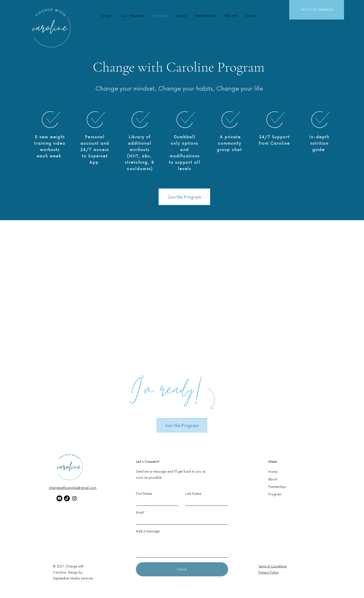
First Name (144, 494)
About (273, 479)
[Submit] (182, 569)
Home (273, 472)
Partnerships (277, 487)
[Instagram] (74, 498)
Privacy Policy (269, 572)
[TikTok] (67, 498)
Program (275, 494)
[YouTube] (59, 498)
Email (140, 512)
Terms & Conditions (273, 566)
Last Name (193, 494)
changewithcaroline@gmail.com (73, 488)
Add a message (148, 531)
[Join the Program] (184, 197)
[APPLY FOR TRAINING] (317, 10)
